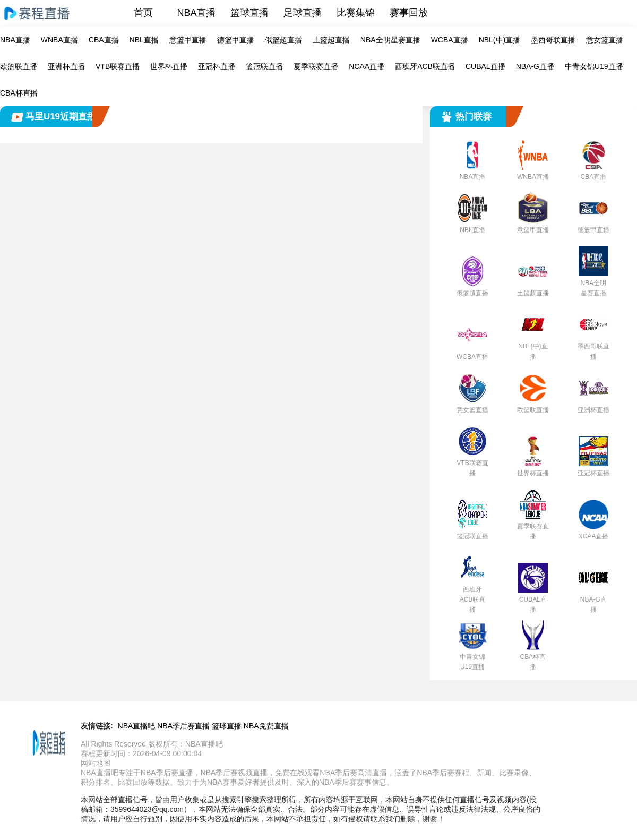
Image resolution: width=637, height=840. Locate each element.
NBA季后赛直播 (183, 726)
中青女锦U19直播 (594, 66)
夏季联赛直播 (316, 66)
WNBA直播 (59, 40)
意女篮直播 (605, 40)
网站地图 (96, 763)
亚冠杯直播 (217, 66)
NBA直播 (196, 13)
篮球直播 (249, 13)
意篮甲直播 (188, 40)
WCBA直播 (450, 40)
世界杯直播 (169, 66)
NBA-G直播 (535, 66)
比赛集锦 (356, 13)
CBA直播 (104, 40)
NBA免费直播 (266, 726)
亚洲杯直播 (66, 66)
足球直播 (303, 13)
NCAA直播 (367, 66)
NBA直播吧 (137, 726)
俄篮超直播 (283, 40)
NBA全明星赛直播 (390, 40)
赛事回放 (409, 13)
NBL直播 (144, 40)
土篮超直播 (331, 40)
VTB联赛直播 (118, 66)
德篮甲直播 (236, 40)
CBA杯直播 (19, 93)
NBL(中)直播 (500, 40)
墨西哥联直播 (553, 40)
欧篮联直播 (19, 66)
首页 (143, 13)
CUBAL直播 (485, 66)
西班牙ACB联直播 (425, 66)
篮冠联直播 (264, 66)
